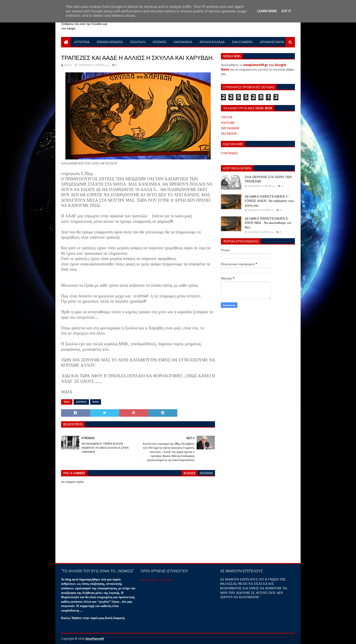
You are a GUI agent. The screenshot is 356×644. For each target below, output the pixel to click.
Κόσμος (160, 42)
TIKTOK (227, 117)
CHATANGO (229, 153)
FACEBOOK (229, 134)
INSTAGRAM (230, 128)
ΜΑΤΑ (96, 402)
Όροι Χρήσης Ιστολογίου (157, 580)
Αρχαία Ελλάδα (212, 42)
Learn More (267, 11)
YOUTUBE (228, 123)
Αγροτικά (82, 42)
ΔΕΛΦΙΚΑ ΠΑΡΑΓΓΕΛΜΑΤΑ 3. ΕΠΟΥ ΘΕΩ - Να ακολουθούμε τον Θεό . (268, 223)
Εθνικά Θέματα (110, 42)
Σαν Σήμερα (242, 42)
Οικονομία (183, 42)
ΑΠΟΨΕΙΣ (81, 402)
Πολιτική (138, 42)
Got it (286, 11)
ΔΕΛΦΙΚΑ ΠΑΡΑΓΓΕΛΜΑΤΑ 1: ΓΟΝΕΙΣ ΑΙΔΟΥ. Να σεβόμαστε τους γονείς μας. (269, 201)
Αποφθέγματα (272, 42)
